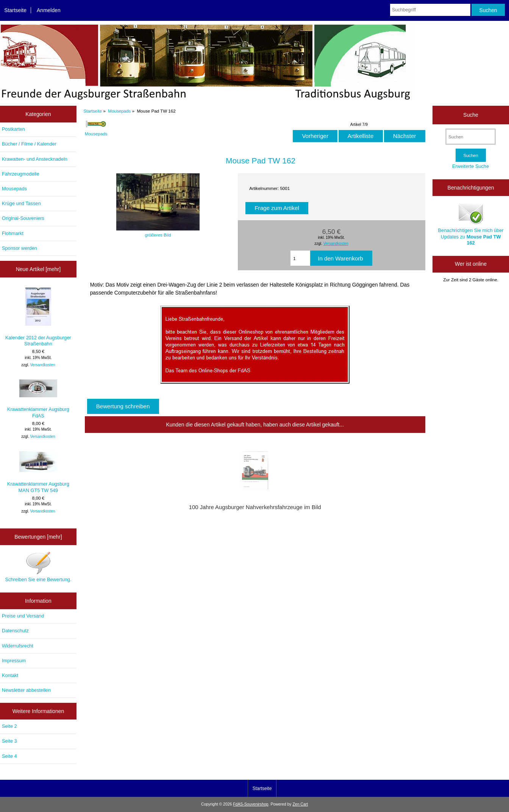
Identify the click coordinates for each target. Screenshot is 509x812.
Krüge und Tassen (21, 203)
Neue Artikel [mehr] (38, 269)
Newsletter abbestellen (26, 690)
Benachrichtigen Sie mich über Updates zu (471, 224)
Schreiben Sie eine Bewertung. (38, 567)
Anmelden (49, 10)
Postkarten (13, 129)
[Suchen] (471, 137)
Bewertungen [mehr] (38, 537)
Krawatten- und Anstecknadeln (35, 159)
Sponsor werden (20, 248)
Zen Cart (300, 804)
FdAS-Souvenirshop (251, 804)
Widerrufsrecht (18, 646)
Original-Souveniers (23, 218)
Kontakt (10, 675)
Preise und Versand (23, 616)
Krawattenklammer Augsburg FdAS (38, 399)
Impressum (14, 661)
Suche (471, 115)
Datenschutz (15, 631)
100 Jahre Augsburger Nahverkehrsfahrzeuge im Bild (255, 507)
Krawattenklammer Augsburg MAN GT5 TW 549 (38, 472)
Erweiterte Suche (471, 166)
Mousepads (119, 111)
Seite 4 (9, 756)
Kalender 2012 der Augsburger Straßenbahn (38, 317)
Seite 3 (9, 741)
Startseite (15, 10)
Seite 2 (9, 726)
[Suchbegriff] (430, 10)
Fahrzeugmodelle (21, 174)
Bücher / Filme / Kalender (29, 144)
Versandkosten (43, 365)
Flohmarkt (13, 233)
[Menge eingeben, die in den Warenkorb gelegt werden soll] (300, 258)
